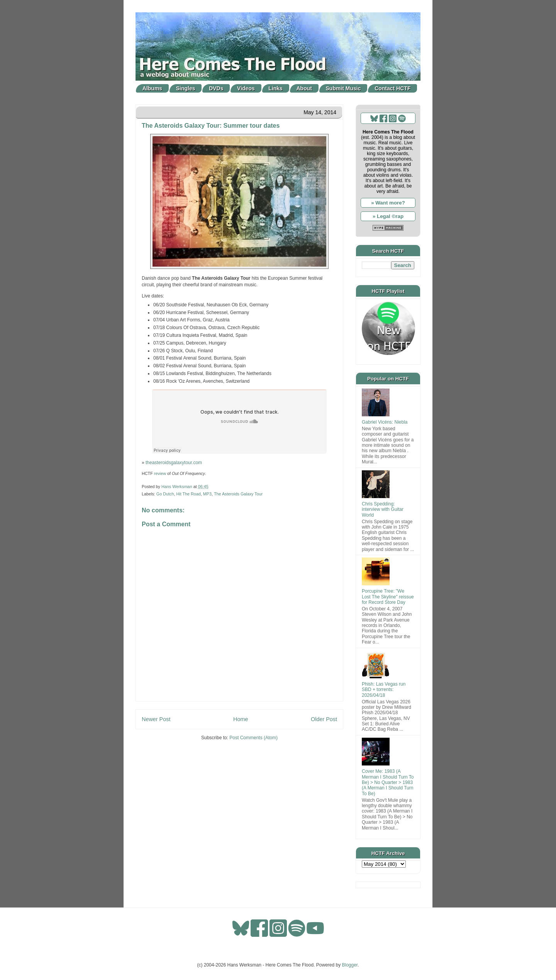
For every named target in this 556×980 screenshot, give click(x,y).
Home (241, 719)
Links (275, 88)
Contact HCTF (392, 88)
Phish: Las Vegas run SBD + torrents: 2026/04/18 (384, 690)
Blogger (350, 965)
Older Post (324, 719)
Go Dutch (165, 494)
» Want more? (388, 203)
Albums (152, 88)
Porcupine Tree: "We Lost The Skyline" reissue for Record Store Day (388, 597)
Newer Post (156, 719)
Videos (246, 88)
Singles (186, 88)
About (304, 88)
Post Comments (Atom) (253, 738)
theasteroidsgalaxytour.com (174, 463)
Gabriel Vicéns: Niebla (385, 422)
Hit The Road (188, 494)
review (160, 473)
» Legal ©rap (388, 216)
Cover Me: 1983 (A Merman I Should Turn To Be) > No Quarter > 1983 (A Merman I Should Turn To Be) (388, 782)
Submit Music (343, 88)
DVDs (216, 88)
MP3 (207, 494)
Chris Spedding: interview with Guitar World (383, 509)
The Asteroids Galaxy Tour (238, 494)
